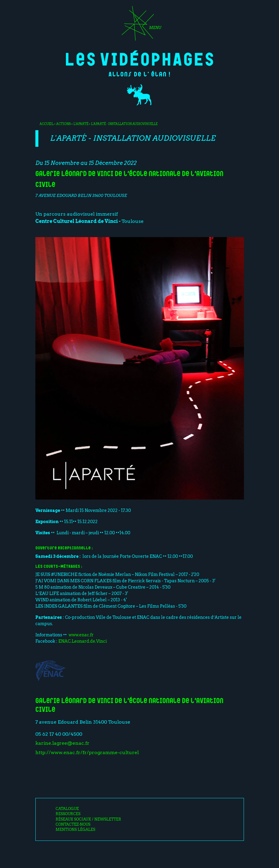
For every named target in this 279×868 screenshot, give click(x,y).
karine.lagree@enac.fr (62, 743)
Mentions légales (75, 830)
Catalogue (67, 809)
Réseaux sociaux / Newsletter (88, 819)
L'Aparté (81, 124)
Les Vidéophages (139, 58)
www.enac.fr (81, 635)
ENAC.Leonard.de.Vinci (82, 641)
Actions (63, 124)
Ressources (68, 814)
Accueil (47, 124)
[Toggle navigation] (139, 25)
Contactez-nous (73, 825)
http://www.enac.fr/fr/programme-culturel (87, 752)
